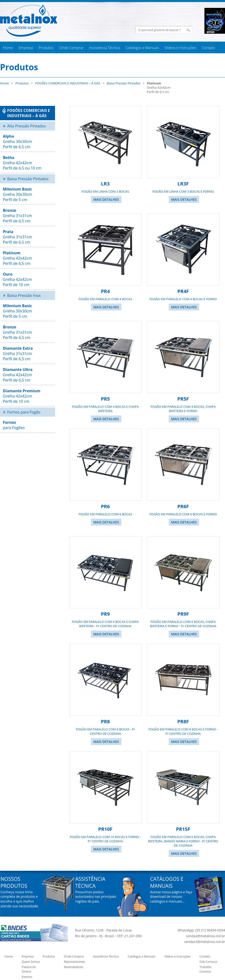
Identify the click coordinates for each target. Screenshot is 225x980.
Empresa (26, 48)
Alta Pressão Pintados (26, 126)
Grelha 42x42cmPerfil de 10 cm (22, 396)
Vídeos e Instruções (180, 48)
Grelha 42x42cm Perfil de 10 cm (17, 279)
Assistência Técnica (105, 48)
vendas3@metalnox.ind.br (205, 942)
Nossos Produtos (14, 882)
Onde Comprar (71, 48)
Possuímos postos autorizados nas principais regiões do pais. (96, 897)
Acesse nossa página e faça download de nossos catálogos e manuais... (171, 897)
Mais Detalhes (106, 199)
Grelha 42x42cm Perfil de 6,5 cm (17, 258)
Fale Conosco (208, 962)
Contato (208, 48)
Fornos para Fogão (24, 412)
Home (8, 48)
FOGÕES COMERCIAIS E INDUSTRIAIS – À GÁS (68, 83)
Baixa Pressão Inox (24, 295)
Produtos (46, 48)
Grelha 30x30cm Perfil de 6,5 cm (17, 142)
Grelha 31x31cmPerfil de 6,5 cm (18, 354)
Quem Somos (31, 962)
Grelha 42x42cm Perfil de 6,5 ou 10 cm (22, 163)
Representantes (74, 962)
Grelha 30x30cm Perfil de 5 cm (17, 194)
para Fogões (14, 425)
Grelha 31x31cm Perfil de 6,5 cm (17, 216)
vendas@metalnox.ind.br (205, 936)
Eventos (27, 977)
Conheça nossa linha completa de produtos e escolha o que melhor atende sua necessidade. (20, 899)
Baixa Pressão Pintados (124, 83)
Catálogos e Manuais (142, 48)
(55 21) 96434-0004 (210, 930)
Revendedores (73, 967)
